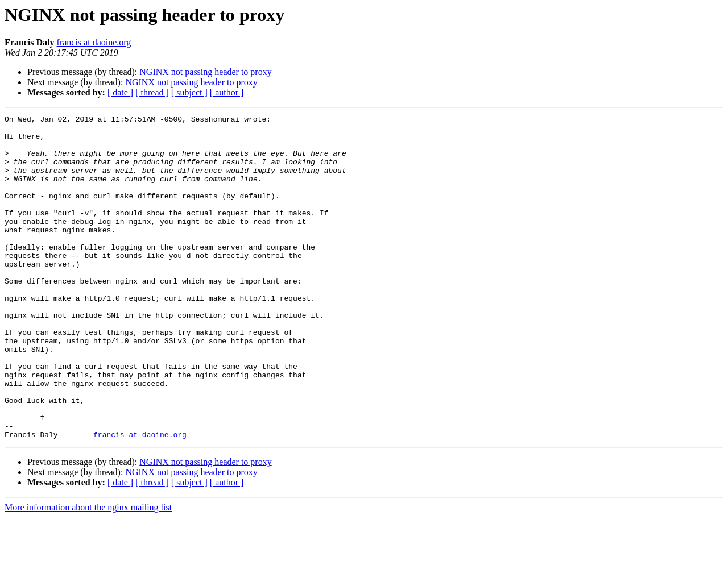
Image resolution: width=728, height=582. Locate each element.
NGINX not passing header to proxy (205, 72)
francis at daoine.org (94, 42)
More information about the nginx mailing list (88, 572)
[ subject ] (189, 92)
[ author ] (227, 92)
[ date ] (120, 92)
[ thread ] (152, 92)
